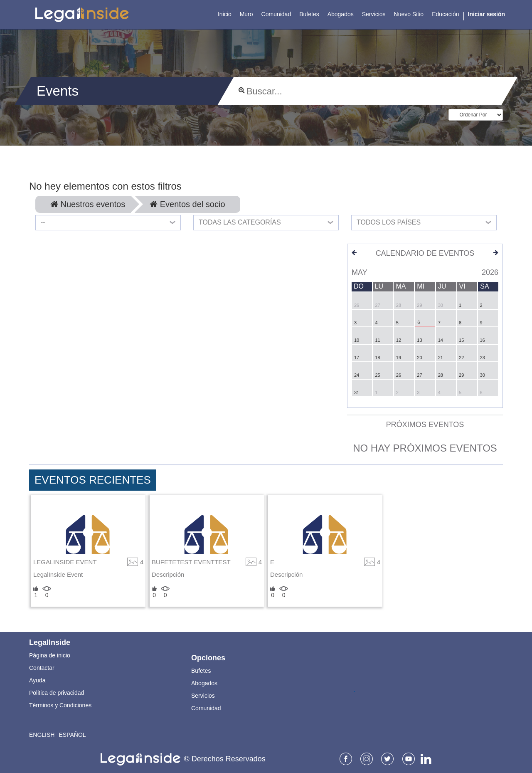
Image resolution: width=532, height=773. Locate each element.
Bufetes (201, 671)
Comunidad (206, 708)
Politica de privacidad (57, 693)
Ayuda (37, 680)
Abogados (204, 683)
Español (72, 735)
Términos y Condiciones (60, 705)
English (42, 735)
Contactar (42, 668)
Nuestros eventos (88, 204)
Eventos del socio (187, 204)
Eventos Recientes (93, 480)
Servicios (203, 696)
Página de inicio (50, 655)
